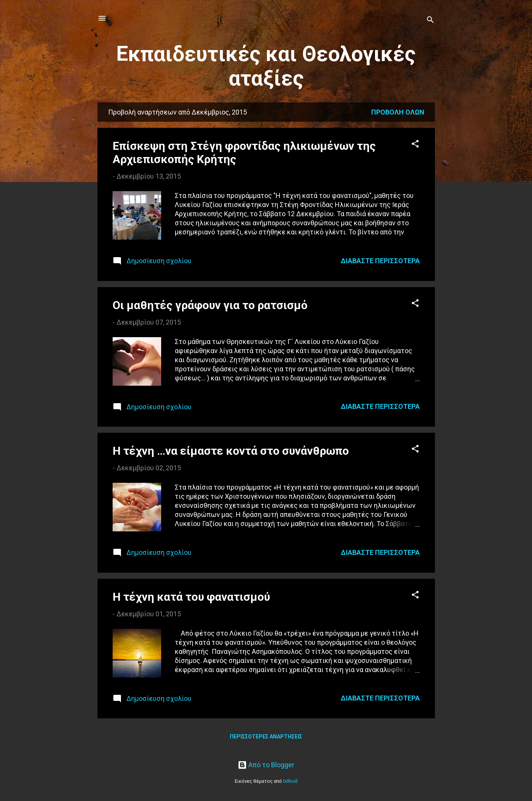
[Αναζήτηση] (430, 21)
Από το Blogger (266, 765)
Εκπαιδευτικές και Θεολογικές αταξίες (266, 66)
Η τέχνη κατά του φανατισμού (191, 597)
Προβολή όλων (398, 112)
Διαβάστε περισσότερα (380, 261)
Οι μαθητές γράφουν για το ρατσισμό (210, 305)
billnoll (290, 781)
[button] (415, 145)
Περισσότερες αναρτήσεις (266, 737)
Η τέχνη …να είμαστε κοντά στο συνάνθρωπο (231, 451)
